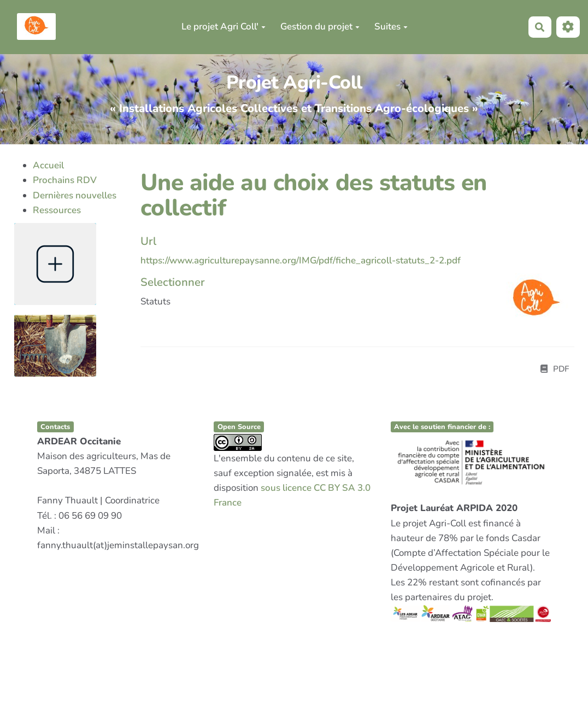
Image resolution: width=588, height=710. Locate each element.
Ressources (57, 210)
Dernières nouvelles (75, 195)
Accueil (48, 165)
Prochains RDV (65, 180)
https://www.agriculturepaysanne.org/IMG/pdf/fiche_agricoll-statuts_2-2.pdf (301, 260)
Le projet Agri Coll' (224, 27)
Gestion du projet (320, 27)
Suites (391, 27)
